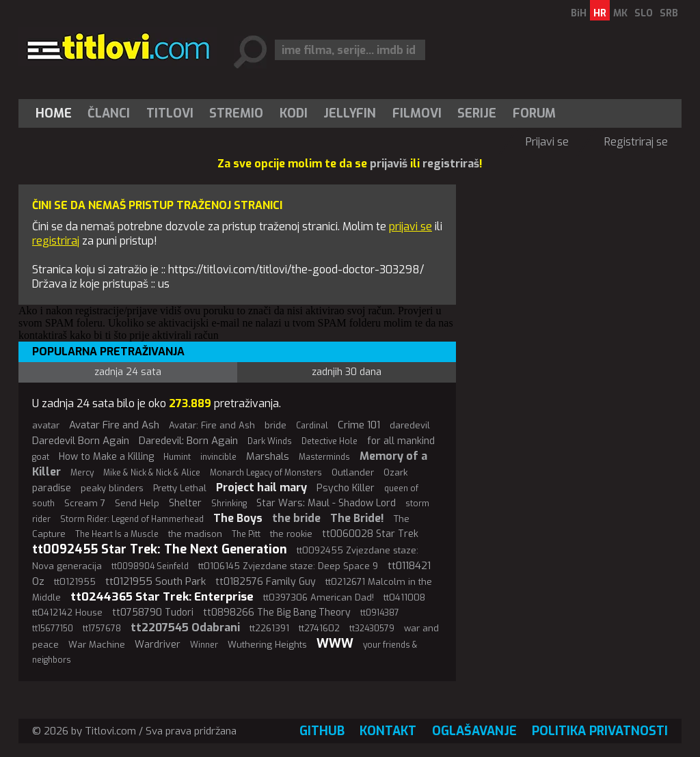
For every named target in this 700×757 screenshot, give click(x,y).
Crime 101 (359, 425)
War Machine (97, 645)
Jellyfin (350, 113)
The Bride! (357, 518)
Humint (177, 457)
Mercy (82, 473)
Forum (534, 113)
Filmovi (417, 113)
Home (54, 113)
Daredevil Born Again (81, 441)
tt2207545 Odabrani (185, 628)
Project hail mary (261, 487)
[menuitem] (57, 113)
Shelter (185, 503)
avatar (46, 425)
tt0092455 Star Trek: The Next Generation (160, 549)
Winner (204, 645)
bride (275, 425)
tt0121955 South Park (156, 581)
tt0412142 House (67, 613)
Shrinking (229, 504)
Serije (477, 113)
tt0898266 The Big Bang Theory (277, 613)
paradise (52, 488)
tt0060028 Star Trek (370, 534)
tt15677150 (53, 629)
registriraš (451, 164)
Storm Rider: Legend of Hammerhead (132, 519)
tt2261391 (269, 628)
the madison (195, 534)
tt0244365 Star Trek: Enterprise (162, 597)
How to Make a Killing (106, 457)
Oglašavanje (474, 731)
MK (620, 13)
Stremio (236, 113)
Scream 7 (85, 503)
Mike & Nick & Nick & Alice (152, 473)
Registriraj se (636, 142)
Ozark (395, 472)
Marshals (268, 456)
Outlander (353, 472)
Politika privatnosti (600, 731)
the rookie (291, 534)
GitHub (322, 731)
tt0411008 (404, 597)
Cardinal (312, 426)
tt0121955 (75, 582)
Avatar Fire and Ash (114, 425)
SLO (644, 13)
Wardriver (158, 645)
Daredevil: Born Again (188, 441)
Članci (109, 113)
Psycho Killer (346, 488)
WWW (335, 644)
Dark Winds (270, 441)
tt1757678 (102, 629)
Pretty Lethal (180, 488)
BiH (579, 13)
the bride (296, 518)
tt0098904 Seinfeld (150, 566)
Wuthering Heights (267, 645)
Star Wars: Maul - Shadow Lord (326, 503)
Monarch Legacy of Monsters (266, 473)
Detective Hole (329, 441)
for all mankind (401, 441)
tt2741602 (319, 628)
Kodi (294, 113)
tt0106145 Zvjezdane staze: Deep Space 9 (288, 566)
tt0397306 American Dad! (319, 597)
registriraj (56, 241)
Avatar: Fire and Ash (212, 425)
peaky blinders (112, 488)
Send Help (137, 503)
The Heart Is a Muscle (117, 534)
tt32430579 (372, 629)
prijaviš (389, 164)
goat (41, 457)
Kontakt (388, 731)
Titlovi (170, 113)
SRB (669, 13)
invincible (218, 457)
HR (600, 13)
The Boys (238, 518)
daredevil (410, 425)
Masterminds (324, 457)
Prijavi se (547, 142)
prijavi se (410, 226)
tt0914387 (380, 613)
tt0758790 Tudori (153, 613)
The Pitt (246, 534)
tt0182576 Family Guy (266, 582)
